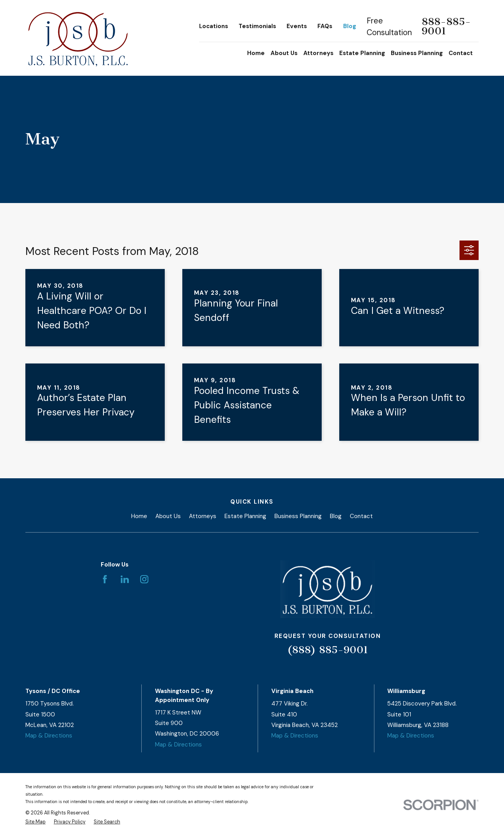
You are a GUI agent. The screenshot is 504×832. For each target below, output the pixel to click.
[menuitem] (36, 822)
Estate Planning (245, 516)
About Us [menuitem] (284, 53)
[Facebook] (105, 579)
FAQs (325, 26)
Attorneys (203, 516)
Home (139, 516)
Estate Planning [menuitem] (362, 53)
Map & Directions (49, 736)
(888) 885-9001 (328, 650)
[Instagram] (144, 579)
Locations (214, 26)
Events (297, 26)
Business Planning (298, 516)
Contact (361, 516)
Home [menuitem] (256, 53)
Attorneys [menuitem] (318, 53)
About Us (168, 516)
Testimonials (257, 26)
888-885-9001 (446, 27)
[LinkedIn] (125, 579)
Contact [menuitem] (461, 53)
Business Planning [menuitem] (417, 53)
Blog (350, 26)
